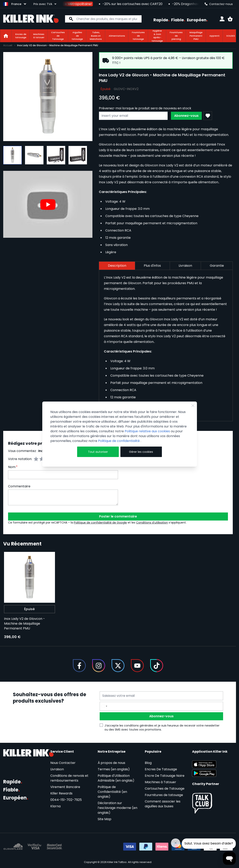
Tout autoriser (98, 452)
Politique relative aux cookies (147, 431)
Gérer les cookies (141, 452)
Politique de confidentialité (119, 441)
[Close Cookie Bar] (193, 406)
